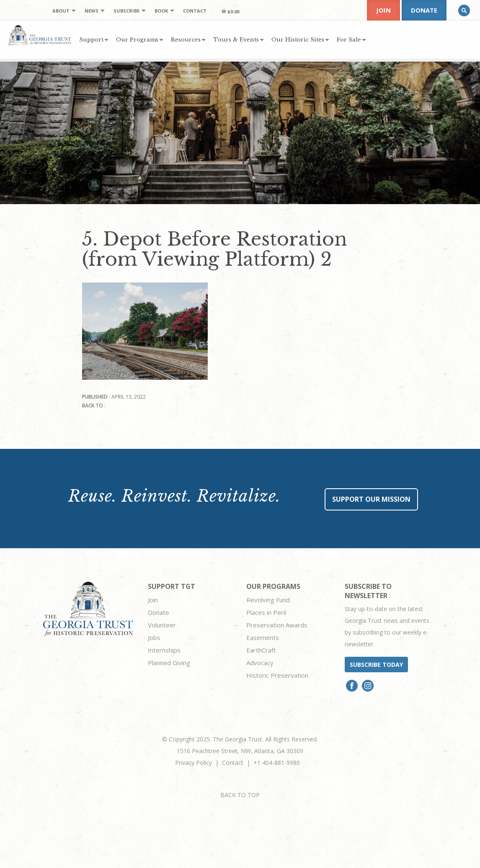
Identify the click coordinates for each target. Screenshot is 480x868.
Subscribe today (376, 665)
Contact (233, 763)
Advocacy (260, 663)
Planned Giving (169, 663)
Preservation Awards (277, 625)
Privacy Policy (194, 763)
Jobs (154, 637)
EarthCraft (261, 650)
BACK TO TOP (240, 795)
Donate (424, 10)
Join (383, 10)
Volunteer (162, 625)
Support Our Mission (371, 499)
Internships (164, 650)
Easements (263, 637)
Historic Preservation (277, 675)
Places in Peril (266, 612)
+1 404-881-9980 (277, 763)
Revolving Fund (268, 600)
